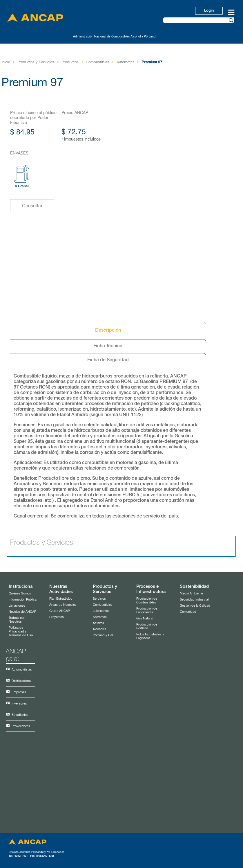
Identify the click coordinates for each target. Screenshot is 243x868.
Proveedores (21, 726)
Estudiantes (20, 715)
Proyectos (57, 617)
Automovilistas (22, 670)
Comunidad (188, 612)
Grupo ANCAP (60, 611)
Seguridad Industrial (194, 600)
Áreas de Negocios (63, 605)
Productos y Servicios (36, 62)
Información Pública (23, 600)
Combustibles (98, 62)
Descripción (108, 330)
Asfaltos (98, 623)
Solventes (100, 617)
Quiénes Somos (20, 593)
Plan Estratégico (61, 599)
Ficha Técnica (108, 346)
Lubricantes (101, 611)
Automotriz (125, 62)
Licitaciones (17, 606)
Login (209, 11)
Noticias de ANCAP (22, 612)
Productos (70, 62)
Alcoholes (100, 629)
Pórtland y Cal (103, 635)
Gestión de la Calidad (195, 606)
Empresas (19, 692)
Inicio (6, 62)
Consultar (32, 206)
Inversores (19, 703)
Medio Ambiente (191, 593)
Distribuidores (22, 681)
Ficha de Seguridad (108, 360)
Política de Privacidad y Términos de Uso (21, 631)
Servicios (99, 599)
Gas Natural (145, 618)
